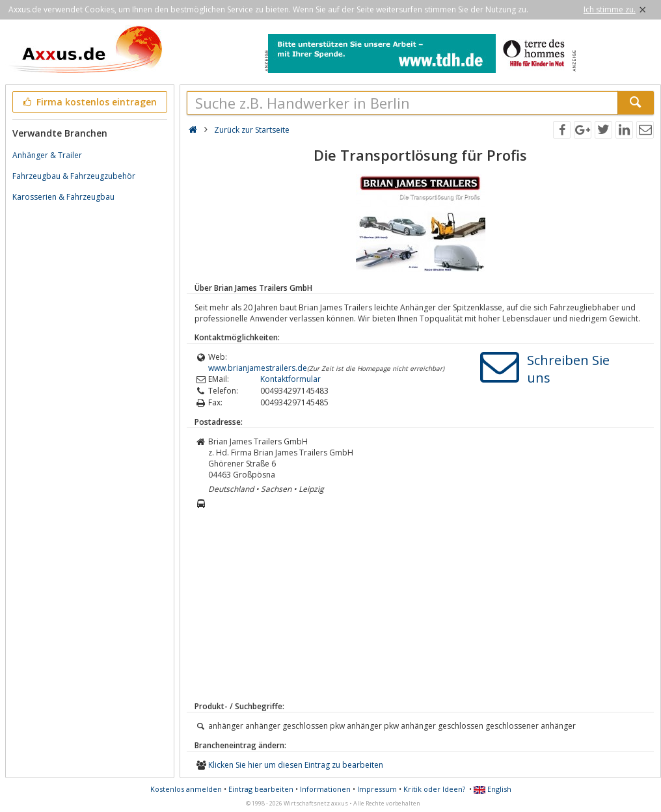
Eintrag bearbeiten (261, 789)
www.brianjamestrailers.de (258, 368)
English (492, 789)
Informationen (325, 789)
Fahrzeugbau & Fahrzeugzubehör (74, 176)
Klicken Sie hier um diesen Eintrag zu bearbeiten (296, 765)
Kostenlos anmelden (186, 789)
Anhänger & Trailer (47, 155)
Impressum (377, 789)
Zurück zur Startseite (252, 130)
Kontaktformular (290, 379)
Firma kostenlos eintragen (89, 102)
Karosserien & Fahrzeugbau (63, 197)
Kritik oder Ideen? (434, 789)
